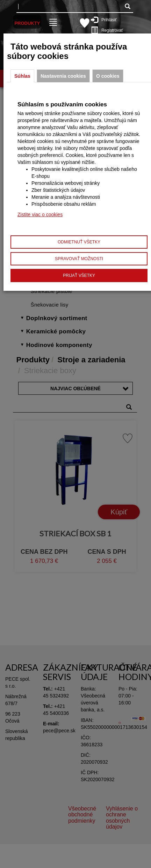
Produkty (27, 23)
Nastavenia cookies (63, 76)
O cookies (108, 76)
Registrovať (109, 30)
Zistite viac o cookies (40, 214)
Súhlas (22, 76)
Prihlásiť (107, 20)
